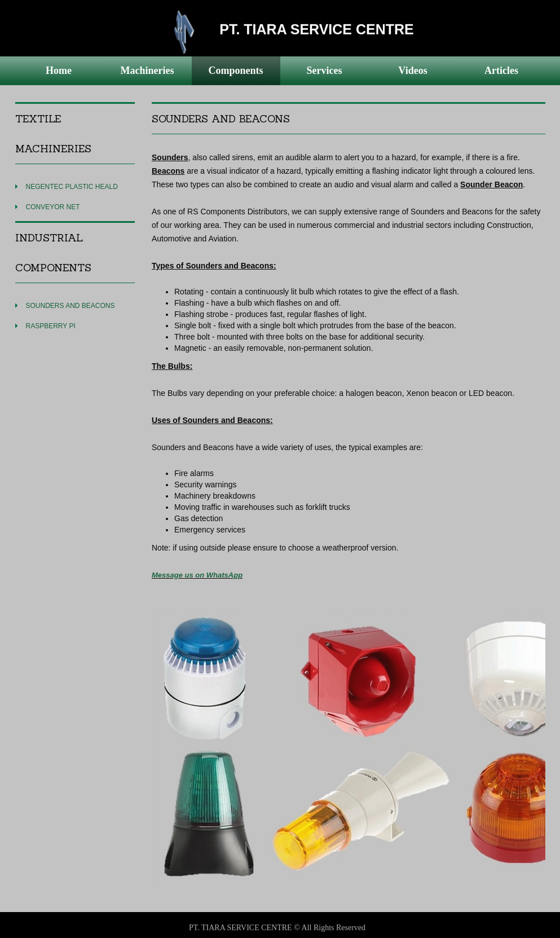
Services (325, 71)
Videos (413, 71)
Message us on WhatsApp (197, 575)
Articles (501, 71)
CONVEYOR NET (53, 207)
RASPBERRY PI (51, 326)
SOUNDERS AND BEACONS (70, 306)
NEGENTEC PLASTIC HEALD (72, 187)
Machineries (147, 71)
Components (235, 71)
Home (59, 71)
